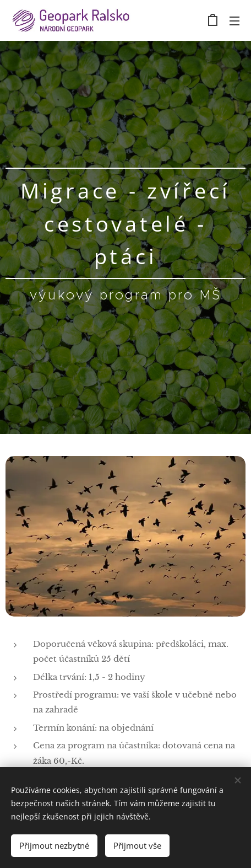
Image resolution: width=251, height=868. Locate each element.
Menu (234, 21)
